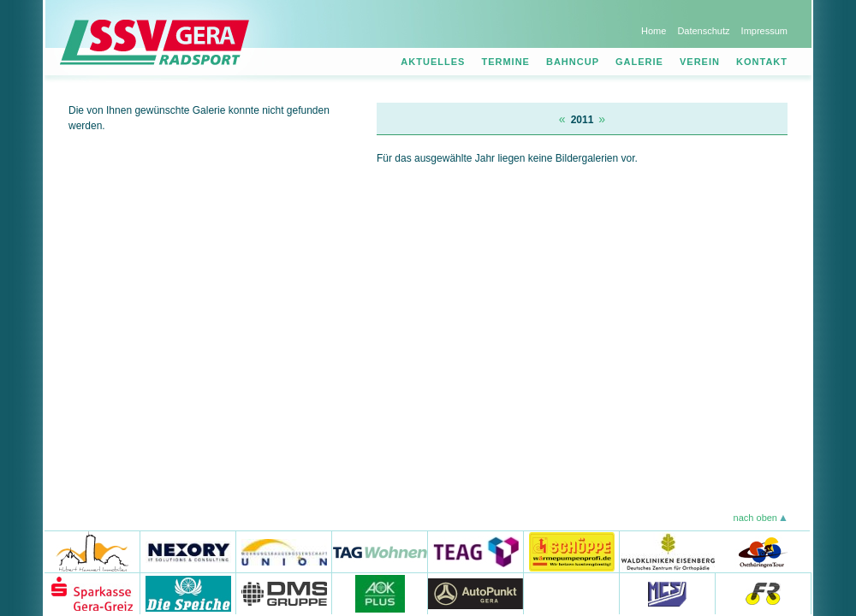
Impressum (764, 31)
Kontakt (762, 62)
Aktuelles (433, 62)
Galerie (639, 62)
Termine (505, 62)
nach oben (755, 518)
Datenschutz (703, 31)
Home (654, 31)
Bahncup (573, 62)
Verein (700, 62)
